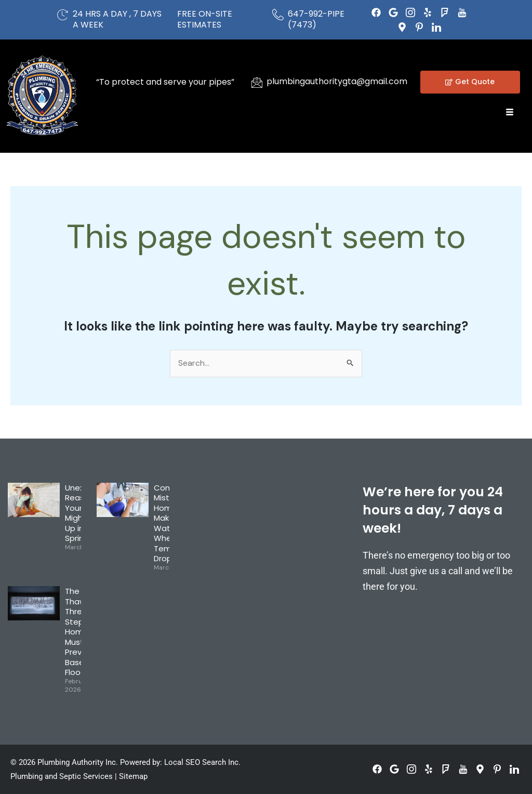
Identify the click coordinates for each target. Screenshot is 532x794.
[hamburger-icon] (510, 113)
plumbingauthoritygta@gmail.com (337, 81)
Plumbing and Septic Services (62, 777)
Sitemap (133, 777)
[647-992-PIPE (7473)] (278, 15)
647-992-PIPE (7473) (316, 19)
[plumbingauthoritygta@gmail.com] (257, 82)
